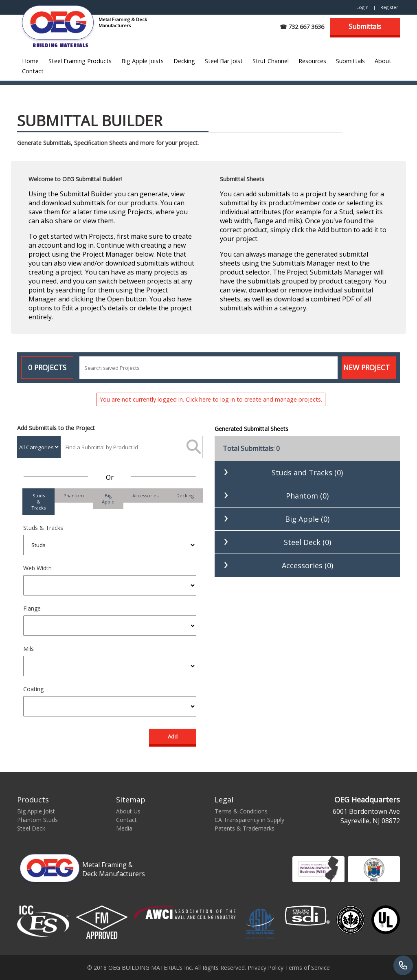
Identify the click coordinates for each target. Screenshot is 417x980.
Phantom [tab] (74, 495)
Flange (32, 608)
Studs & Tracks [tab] (38, 502)
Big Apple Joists (143, 61)
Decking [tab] (185, 495)
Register (389, 7)
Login (362, 7)
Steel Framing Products (80, 61)
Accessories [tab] (145, 495)
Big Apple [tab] (108, 499)
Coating (33, 689)
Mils (29, 649)
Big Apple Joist (36, 811)
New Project (367, 367)
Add (173, 736)
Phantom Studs (37, 820)
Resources (312, 61)
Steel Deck (31, 828)
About (383, 61)
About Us (128, 811)
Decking (184, 61)
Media (124, 828)
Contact (33, 71)
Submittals (365, 26)
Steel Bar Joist (224, 61)
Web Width (37, 568)
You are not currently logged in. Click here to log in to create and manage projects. (211, 399)
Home (30, 61)
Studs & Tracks (43, 528)
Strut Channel (271, 61)
